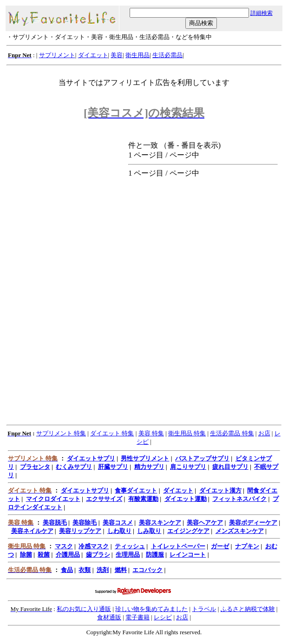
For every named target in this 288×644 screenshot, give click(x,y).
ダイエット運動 (186, 499)
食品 (67, 570)
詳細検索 (262, 13)
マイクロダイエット (53, 499)
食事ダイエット (136, 490)
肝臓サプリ (113, 467)
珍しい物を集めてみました (151, 609)
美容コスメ (118, 522)
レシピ (163, 617)
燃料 (121, 570)
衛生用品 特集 (187, 433)
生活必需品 (167, 55)
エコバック (147, 570)
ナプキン (247, 546)
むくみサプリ (74, 467)
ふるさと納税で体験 (248, 609)
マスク (64, 546)
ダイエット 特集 (112, 433)
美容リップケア (80, 531)
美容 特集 (151, 433)
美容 (117, 55)
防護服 (155, 555)
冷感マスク (94, 546)
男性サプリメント (145, 458)
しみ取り (149, 531)
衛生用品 (137, 55)
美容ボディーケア (253, 522)
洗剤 (103, 570)
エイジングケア (188, 531)
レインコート (188, 555)
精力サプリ (149, 467)
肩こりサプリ (188, 467)
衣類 (85, 570)
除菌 (26, 555)
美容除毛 (85, 522)
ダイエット (93, 55)
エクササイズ (104, 499)
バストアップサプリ (202, 458)
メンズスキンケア (240, 531)
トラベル (204, 609)
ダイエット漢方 (220, 490)
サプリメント (57, 55)
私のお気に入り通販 (84, 609)
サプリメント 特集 (61, 433)
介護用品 (68, 555)
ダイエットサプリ (91, 458)
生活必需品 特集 (232, 433)
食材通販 (109, 617)
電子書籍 (137, 617)
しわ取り (119, 531)
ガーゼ (220, 546)
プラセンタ (35, 467)
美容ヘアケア (205, 522)
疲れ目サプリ (230, 467)
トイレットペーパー (178, 546)
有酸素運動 (143, 499)
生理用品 (128, 555)
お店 (264, 433)
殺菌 (44, 555)
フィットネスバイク (239, 499)
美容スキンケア (160, 522)
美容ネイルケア (32, 531)
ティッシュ (130, 546)
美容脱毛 (55, 522)
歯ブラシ (98, 555)
